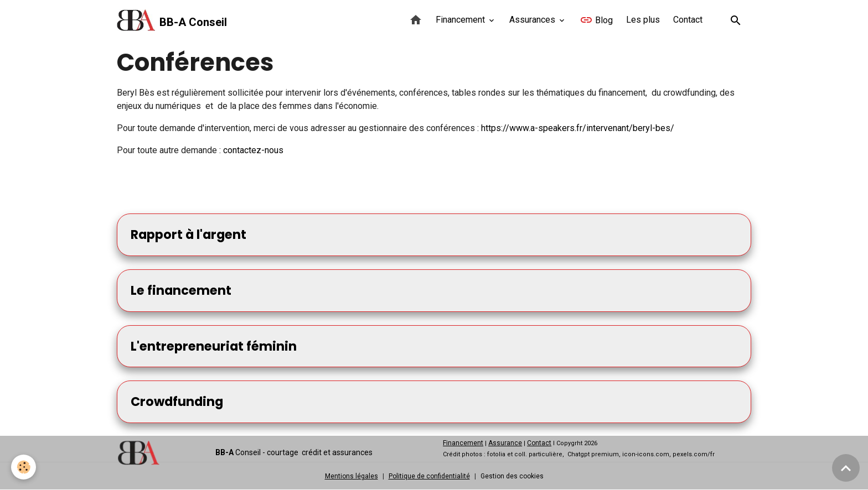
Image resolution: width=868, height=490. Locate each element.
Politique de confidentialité (429, 476)
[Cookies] (24, 467)
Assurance (505, 443)
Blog (596, 20)
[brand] (172, 20)
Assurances (533, 20)
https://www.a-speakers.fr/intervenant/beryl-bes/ (578, 128)
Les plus (643, 20)
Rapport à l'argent (188, 235)
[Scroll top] (846, 468)
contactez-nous (253, 150)
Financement (461, 20)
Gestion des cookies (512, 476)
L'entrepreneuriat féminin (214, 346)
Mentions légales (352, 476)
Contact (688, 20)
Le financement (181, 291)
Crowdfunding (177, 402)
